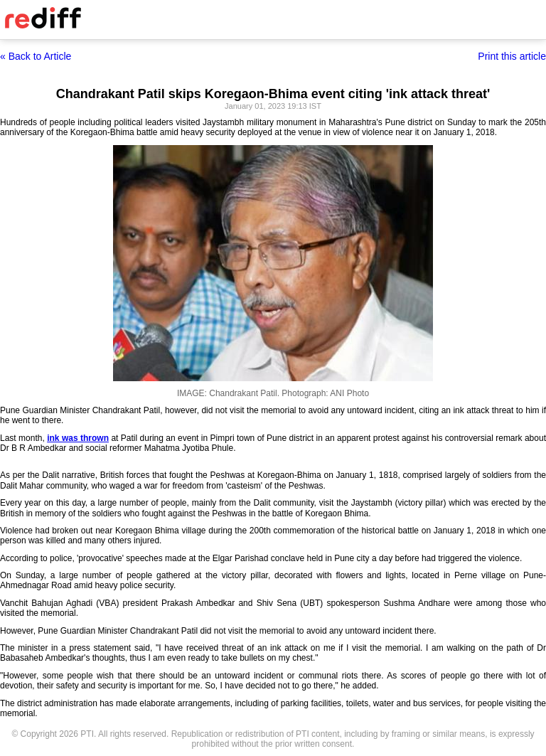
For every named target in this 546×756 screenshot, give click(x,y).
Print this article (512, 56)
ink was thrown (78, 438)
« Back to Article (36, 56)
